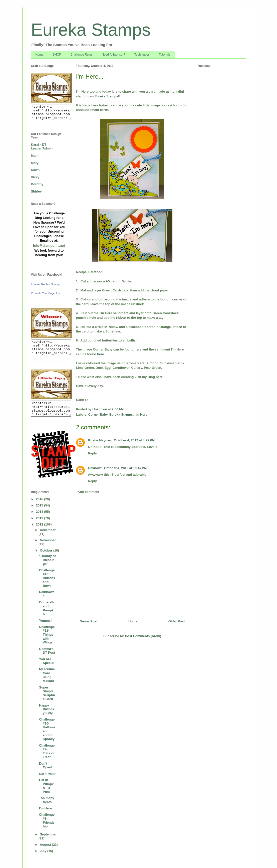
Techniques (142, 55)
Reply (92, 453)
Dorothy (37, 184)
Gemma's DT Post (47, 651)
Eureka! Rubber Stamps (46, 284)
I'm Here (141, 414)
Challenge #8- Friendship (47, 820)
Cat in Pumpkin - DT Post (47, 786)
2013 (40, 518)
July (44, 851)
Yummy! (45, 621)
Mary (35, 163)
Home (40, 55)
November (48, 540)
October (46, 550)
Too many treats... (47, 800)
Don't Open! (46, 765)
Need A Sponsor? (113, 55)
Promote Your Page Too (46, 293)
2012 (40, 524)
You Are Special (47, 661)
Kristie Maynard (100, 440)
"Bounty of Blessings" (47, 560)
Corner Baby (98, 414)
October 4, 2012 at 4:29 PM (134, 440)
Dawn (35, 170)
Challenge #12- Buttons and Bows (47, 578)
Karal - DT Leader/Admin (42, 147)
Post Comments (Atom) (143, 636)
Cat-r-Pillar (47, 774)
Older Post (177, 621)
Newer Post (89, 621)
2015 (40, 505)
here (138, 349)
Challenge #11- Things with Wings (47, 635)
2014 (40, 512)
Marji (35, 156)
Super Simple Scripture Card (47, 693)
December (48, 530)
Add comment (88, 492)
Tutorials (165, 55)
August (46, 845)
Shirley (36, 191)
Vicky (35, 177)
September (48, 834)
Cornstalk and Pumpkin (47, 608)
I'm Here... (47, 808)
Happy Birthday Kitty (47, 709)
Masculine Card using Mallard (47, 675)
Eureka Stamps (91, 30)
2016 (40, 499)
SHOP (57, 55)
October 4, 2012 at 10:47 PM (125, 468)
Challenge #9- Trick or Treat (47, 751)
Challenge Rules (82, 55)
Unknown (95, 468)
